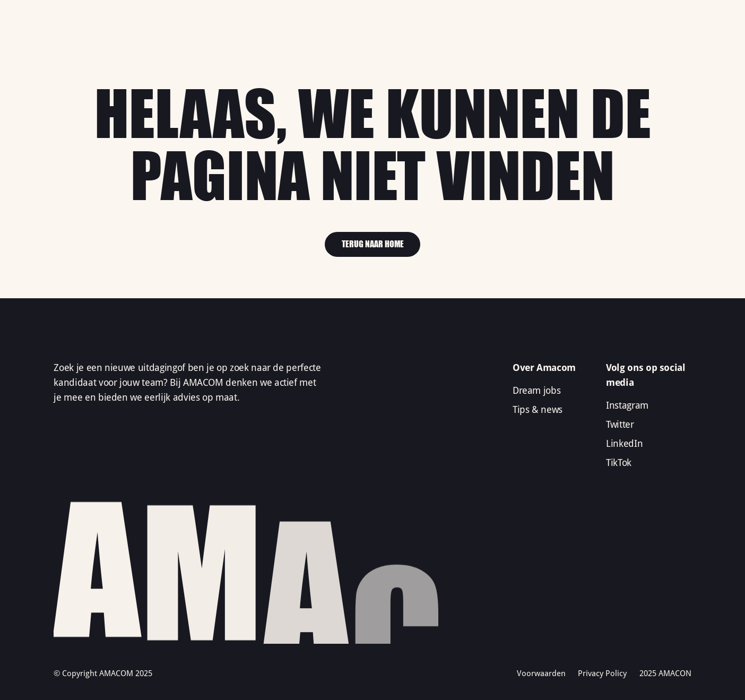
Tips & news (538, 410)
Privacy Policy (602, 673)
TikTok (619, 463)
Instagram (627, 405)
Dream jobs (537, 391)
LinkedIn (624, 444)
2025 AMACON (665, 673)
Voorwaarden (541, 673)
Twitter (620, 425)
